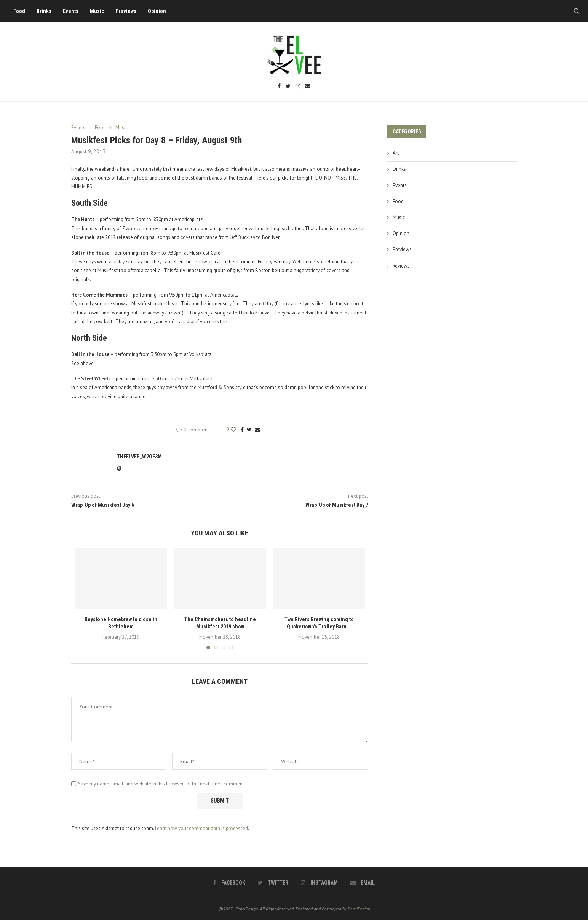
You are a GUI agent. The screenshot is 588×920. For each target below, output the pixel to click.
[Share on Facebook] (242, 430)
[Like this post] (233, 430)
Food (19, 11)
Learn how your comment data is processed (201, 828)
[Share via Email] (257, 430)
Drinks (44, 11)
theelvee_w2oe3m (139, 457)
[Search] (577, 11)
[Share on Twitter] (249, 430)
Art (396, 153)
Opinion (157, 11)
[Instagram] (298, 87)
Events (71, 11)
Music (97, 11)
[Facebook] (279, 87)
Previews (126, 11)
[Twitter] (288, 87)
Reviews (401, 266)
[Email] (308, 87)
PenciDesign (359, 909)
